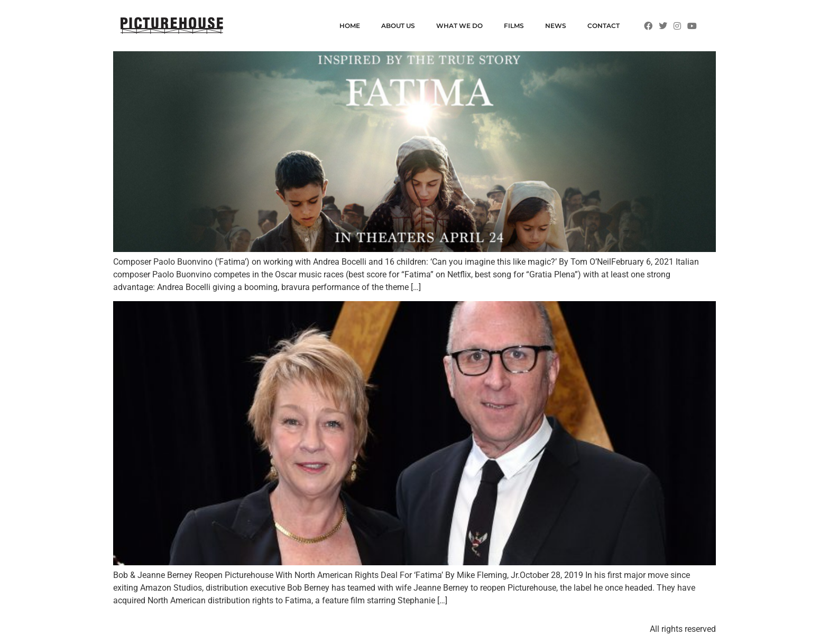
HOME (350, 26)
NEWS (556, 26)
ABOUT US (398, 26)
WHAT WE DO (459, 26)
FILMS (514, 26)
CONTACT (604, 26)
